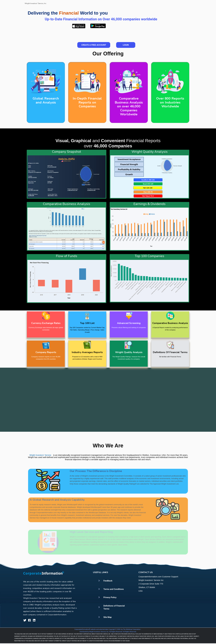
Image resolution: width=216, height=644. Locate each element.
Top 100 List (87, 323)
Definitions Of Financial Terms (170, 352)
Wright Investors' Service (40, 461)
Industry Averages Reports (87, 352)
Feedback (108, 581)
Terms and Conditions (114, 589)
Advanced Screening (129, 323)
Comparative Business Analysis (170, 323)
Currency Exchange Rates (46, 323)
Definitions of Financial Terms (114, 607)
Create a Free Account (94, 45)
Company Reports (46, 352)
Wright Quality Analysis (129, 352)
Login (126, 45)
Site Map (108, 617)
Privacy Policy (110, 597)
